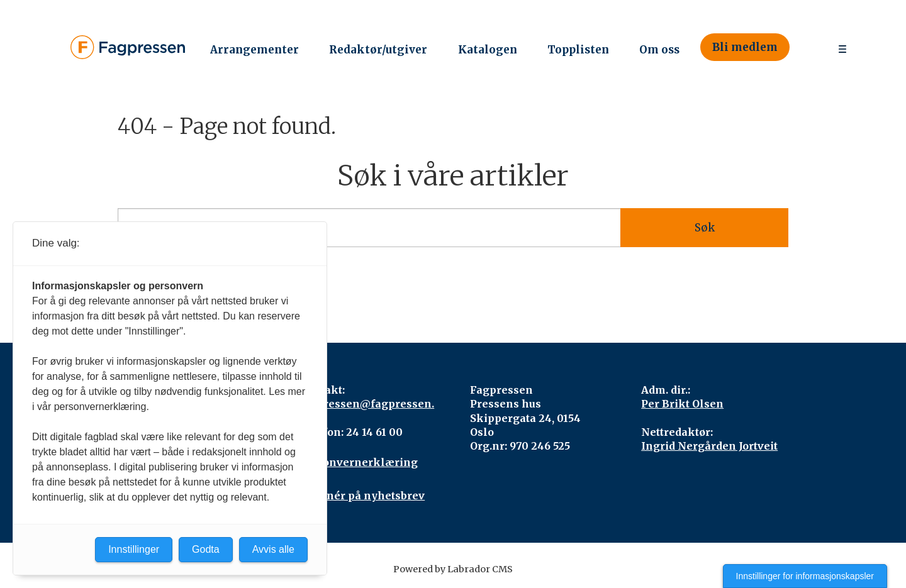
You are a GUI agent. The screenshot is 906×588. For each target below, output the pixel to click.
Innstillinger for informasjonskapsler (805, 576)
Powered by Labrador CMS (453, 569)
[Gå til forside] (128, 47)
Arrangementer (254, 50)
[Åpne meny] (842, 47)
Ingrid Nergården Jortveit (709, 446)
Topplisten (578, 50)
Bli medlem (745, 47)
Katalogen (488, 50)
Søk (705, 228)
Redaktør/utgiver (378, 50)
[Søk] (808, 47)
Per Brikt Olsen (682, 404)
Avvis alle (273, 549)
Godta (206, 549)
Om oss (659, 50)
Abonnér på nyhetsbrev (362, 496)
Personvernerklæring (358, 462)
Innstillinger (134, 549)
